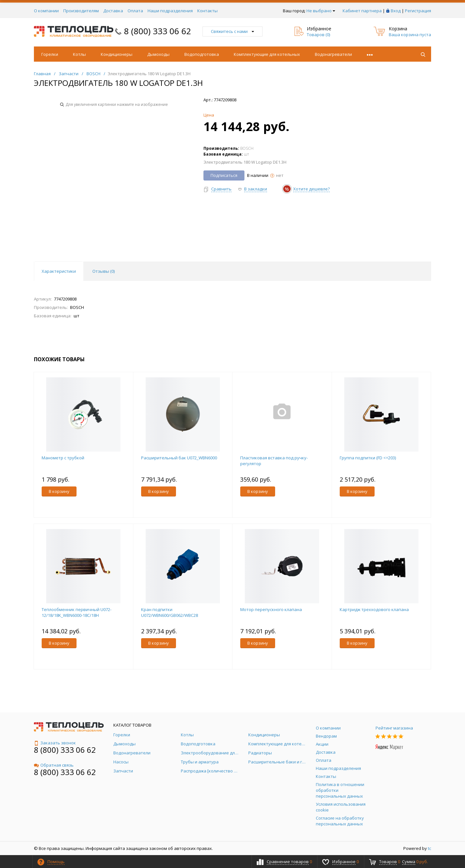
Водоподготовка (202, 54)
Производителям (81, 11)
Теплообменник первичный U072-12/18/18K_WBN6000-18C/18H (77, 612)
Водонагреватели (333, 54)
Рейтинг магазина (394, 728)
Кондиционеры (117, 54)
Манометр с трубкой (63, 458)
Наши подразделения (170, 11)
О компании (46, 11)
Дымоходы (158, 54)
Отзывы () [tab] (103, 271)
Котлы (79, 54)
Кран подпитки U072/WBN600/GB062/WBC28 (170, 612)
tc (429, 848)
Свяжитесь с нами (232, 31)
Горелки (50, 54)
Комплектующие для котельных (267, 54)
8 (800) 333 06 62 (158, 31)
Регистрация (418, 11)
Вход (396, 11)
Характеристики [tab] (59, 271)
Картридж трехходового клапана (374, 609)
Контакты (207, 11)
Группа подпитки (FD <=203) (368, 458)
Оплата (135, 11)
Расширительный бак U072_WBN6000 (179, 458)
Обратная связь (54, 765)
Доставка (113, 11)
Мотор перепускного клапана (271, 609)
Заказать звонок (55, 743)
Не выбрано (321, 11)
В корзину (59, 491)
